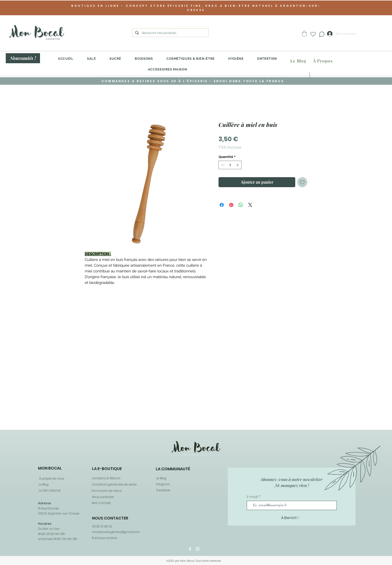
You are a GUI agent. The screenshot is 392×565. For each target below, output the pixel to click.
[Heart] (313, 34)
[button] (304, 34)
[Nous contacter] (103, 497)
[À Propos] (323, 61)
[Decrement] (222, 165)
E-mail (253, 497)
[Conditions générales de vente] (114, 485)
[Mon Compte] (101, 503)
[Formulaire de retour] (106, 491)
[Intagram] (163, 484)
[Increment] (238, 165)
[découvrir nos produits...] (170, 33)
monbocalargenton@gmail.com (116, 532)
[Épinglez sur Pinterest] (231, 205)
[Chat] (322, 34)
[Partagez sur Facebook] (222, 205)
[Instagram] (197, 549)
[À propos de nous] (51, 479)
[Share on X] (250, 205)
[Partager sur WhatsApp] (241, 205)
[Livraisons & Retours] (106, 478)
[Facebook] (163, 490)
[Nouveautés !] (23, 58)
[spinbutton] (230, 165)
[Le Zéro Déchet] (49, 491)
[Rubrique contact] (104, 538)
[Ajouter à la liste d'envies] (302, 182)
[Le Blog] (298, 61)
